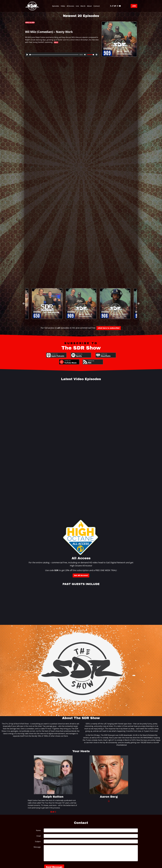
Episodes (56, 6)
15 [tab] (95, 321)
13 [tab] (89, 321)
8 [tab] (73, 321)
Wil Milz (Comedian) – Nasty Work (49, 32)
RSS (93, 362)
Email (39, 836)
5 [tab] (64, 321)
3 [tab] (58, 321)
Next (139, 304)
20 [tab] (110, 321)
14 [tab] (92, 321)
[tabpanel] (81, 304)
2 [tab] (55, 321)
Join (134, 6)
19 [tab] (107, 321)
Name (38, 830)
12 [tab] (86, 321)
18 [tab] (104, 321)
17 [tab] (101, 321)
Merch (83, 6)
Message (37, 847)
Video (63, 6)
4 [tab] (61, 321)
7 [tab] (70, 321)
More (56, 42)
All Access (70, 6)
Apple (56, 355)
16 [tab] (98, 321)
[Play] (27, 55)
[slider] (54, 55)
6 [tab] (67, 321)
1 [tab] (52, 321)
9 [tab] (76, 321)
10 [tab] (80, 321)
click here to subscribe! (109, 328)
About (89, 6)
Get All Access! (81, 575)
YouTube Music (69, 362)
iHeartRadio (106, 355)
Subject (38, 841)
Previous (24, 304)
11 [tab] (83, 321)
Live (77, 6)
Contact (97, 6)
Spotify (81, 355)
